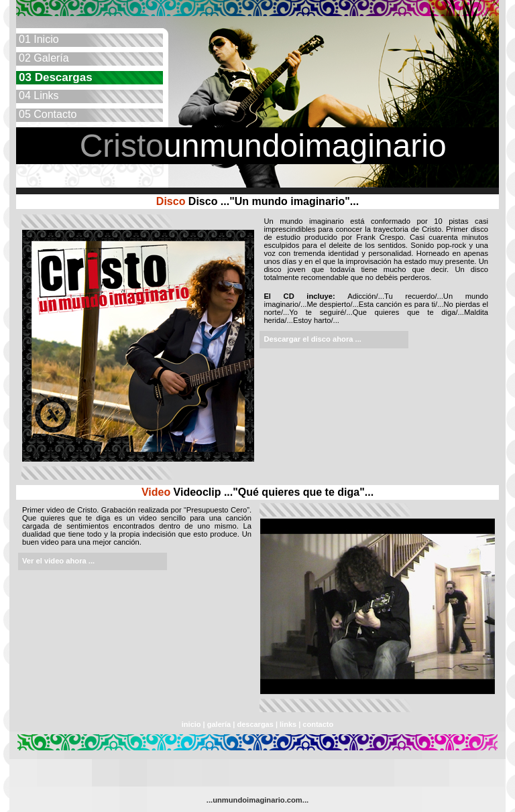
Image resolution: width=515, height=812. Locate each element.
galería (219, 724)
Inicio (38, 39)
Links (38, 95)
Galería (43, 58)
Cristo (122, 146)
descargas (255, 724)
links (289, 724)
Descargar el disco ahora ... (312, 339)
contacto (318, 724)
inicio (191, 724)
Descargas (54, 77)
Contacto (46, 114)
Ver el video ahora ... (58, 561)
